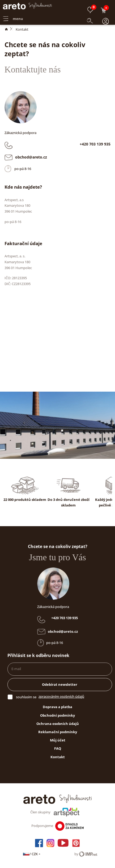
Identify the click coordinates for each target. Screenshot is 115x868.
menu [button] (13, 15)
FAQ (58, 748)
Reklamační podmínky (58, 732)
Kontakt (22, 29)
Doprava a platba (57, 707)
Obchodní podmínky (57, 715)
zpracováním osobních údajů (61, 696)
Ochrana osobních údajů (58, 724)
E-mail (16, 669)
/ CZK (32, 854)
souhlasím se (26, 697)
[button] (105, 15)
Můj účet (58, 740)
